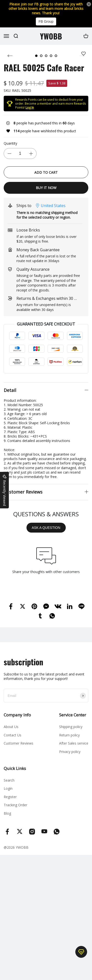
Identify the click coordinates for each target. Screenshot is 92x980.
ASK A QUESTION (46, 528)
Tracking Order (15, 805)
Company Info (17, 715)
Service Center (73, 715)
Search (9, 780)
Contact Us (13, 735)
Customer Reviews (19, 743)
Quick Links (15, 768)
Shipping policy (71, 727)
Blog (7, 813)
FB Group (46, 21)
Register (10, 797)
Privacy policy (70, 752)
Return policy (69, 735)
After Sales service (74, 743)
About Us (11, 727)
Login (8, 788)
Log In (30, 107)
